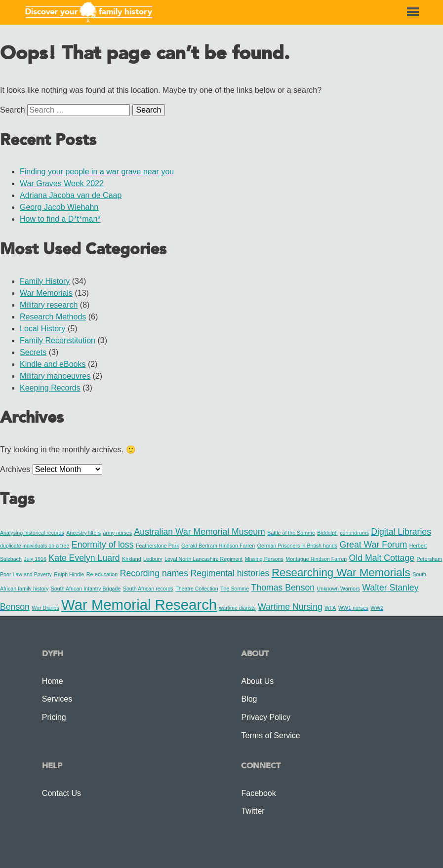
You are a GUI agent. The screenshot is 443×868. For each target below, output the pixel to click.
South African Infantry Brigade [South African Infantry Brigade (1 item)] (86, 589)
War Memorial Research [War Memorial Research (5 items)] (139, 605)
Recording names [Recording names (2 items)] (154, 573)
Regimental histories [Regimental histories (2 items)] (230, 573)
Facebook (258, 793)
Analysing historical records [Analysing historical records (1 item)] (32, 533)
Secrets (33, 352)
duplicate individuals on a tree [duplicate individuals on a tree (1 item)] (35, 546)
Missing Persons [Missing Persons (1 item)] (264, 559)
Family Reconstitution (58, 340)
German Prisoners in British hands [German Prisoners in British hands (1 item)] (297, 546)
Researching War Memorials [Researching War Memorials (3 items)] (341, 572)
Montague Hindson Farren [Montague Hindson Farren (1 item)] (316, 559)
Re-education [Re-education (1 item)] (102, 574)
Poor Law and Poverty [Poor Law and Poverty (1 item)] (26, 574)
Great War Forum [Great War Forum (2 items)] (373, 545)
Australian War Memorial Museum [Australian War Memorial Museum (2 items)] (200, 532)
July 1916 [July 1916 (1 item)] (35, 559)
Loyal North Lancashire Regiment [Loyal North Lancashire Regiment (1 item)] (203, 559)
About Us (257, 681)
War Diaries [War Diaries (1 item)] (45, 608)
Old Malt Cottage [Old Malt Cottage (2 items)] (382, 558)
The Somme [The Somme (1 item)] (235, 589)
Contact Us (61, 793)
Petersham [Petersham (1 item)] (430, 559)
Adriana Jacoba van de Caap (71, 195)
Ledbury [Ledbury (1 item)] (153, 559)
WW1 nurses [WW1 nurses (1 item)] (353, 608)
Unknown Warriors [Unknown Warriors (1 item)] (339, 589)
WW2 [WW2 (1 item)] (377, 608)
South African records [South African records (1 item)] (148, 589)
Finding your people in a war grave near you (97, 172)
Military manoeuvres (55, 376)
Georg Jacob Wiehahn (59, 207)
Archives (15, 469)
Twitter (253, 811)
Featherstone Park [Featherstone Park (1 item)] (158, 546)
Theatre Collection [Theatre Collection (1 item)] (197, 589)
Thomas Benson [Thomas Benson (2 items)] (283, 588)
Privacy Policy (266, 717)
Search (13, 110)
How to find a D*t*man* (60, 219)
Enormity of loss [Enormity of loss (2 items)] (103, 545)
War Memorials (46, 293)
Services (57, 699)
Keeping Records (50, 388)
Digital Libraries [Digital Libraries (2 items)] (401, 532)
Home (53, 681)
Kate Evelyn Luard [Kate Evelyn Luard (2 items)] (84, 558)
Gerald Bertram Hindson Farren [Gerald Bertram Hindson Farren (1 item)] (218, 546)
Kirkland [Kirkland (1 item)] (132, 559)
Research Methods (53, 317)
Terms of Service (270, 735)
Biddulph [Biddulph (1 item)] (327, 533)
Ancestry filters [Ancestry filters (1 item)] (83, 533)
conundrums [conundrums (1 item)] (354, 533)
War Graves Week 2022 (62, 183)
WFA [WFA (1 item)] (330, 608)
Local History (42, 329)
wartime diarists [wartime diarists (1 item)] (238, 608)
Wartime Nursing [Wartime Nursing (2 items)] (290, 607)
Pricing (54, 717)
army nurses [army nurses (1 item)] (118, 533)
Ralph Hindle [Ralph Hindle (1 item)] (69, 574)
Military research (49, 305)
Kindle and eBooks (53, 364)
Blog (249, 699)
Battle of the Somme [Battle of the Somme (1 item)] (291, 533)
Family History (45, 281)
